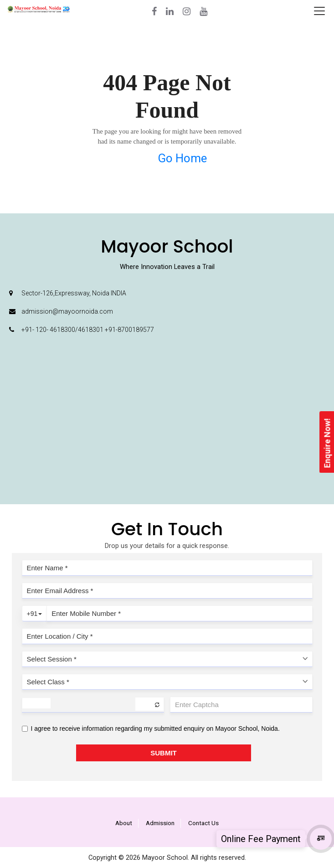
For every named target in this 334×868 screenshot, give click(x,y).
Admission (160, 823)
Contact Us (203, 823)
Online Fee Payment (261, 839)
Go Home (182, 158)
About (124, 823)
